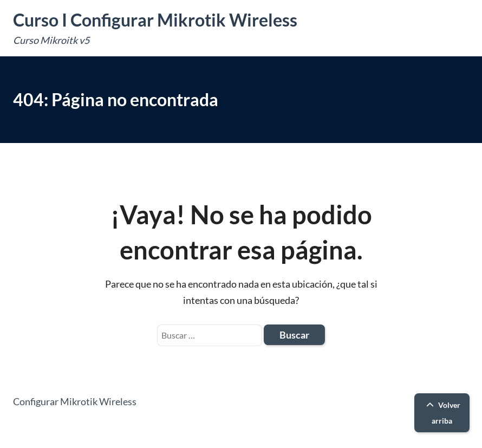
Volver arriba (442, 413)
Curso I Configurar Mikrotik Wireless (155, 20)
